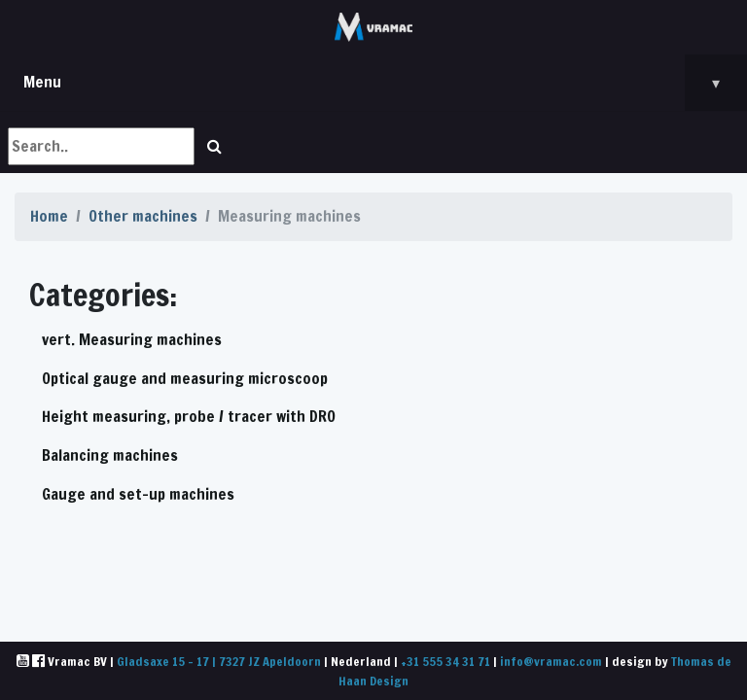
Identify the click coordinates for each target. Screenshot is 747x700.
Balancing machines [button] (110, 455)
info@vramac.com (551, 661)
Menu (385, 83)
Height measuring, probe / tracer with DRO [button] (189, 416)
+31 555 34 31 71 (445, 661)
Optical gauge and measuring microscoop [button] (185, 378)
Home (49, 216)
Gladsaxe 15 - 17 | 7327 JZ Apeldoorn (219, 661)
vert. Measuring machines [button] (132, 339)
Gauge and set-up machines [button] (138, 494)
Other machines (143, 216)
